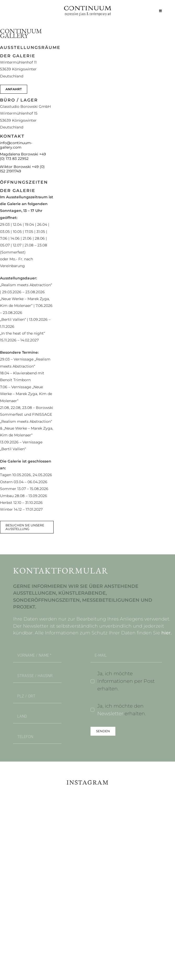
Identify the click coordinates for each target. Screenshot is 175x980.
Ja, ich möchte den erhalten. (122, 710)
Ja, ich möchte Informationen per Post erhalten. (126, 681)
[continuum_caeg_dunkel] (88, 8)
